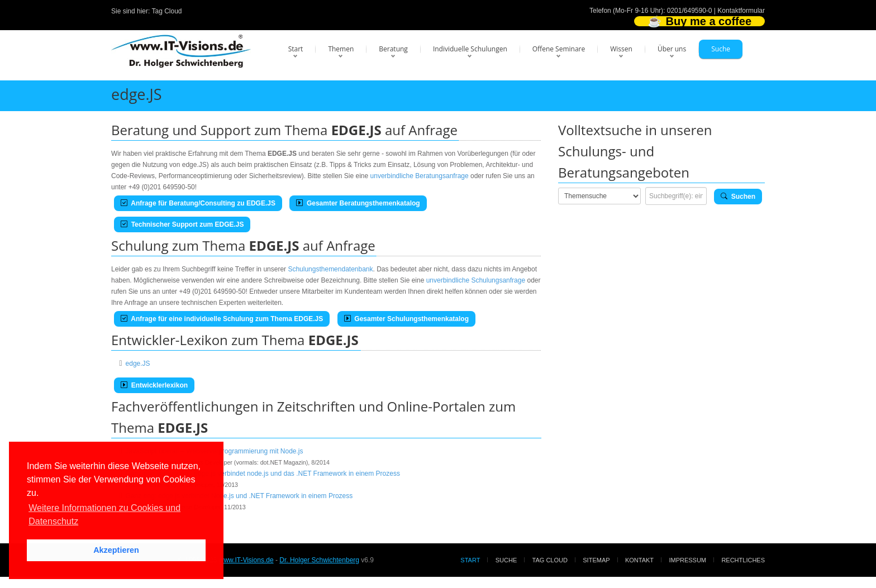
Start (296, 49)
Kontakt (639, 560)
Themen (341, 49)
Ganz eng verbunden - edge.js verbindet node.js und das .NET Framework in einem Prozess (263, 474)
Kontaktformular (741, 11)
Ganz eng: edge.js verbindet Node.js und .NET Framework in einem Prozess (239, 496)
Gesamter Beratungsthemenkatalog (358, 203)
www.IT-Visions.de (246, 560)
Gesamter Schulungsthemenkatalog (406, 319)
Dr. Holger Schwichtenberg (319, 560)
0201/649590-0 (690, 11)
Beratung (393, 49)
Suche (721, 49)
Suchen (738, 197)
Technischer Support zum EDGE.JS (182, 224)
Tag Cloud (167, 11)
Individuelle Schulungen (470, 49)
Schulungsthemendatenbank (330, 269)
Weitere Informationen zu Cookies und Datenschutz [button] (104, 515)
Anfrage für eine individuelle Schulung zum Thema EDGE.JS (222, 319)
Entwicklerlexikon (154, 385)
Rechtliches (743, 560)
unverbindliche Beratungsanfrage (420, 176)
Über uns (672, 49)
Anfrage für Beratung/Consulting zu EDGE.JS (198, 203)
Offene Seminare (559, 49)
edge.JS (138, 364)
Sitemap (596, 560)
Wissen (621, 49)
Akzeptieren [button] (116, 550)
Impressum (687, 560)
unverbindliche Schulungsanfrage (476, 280)
